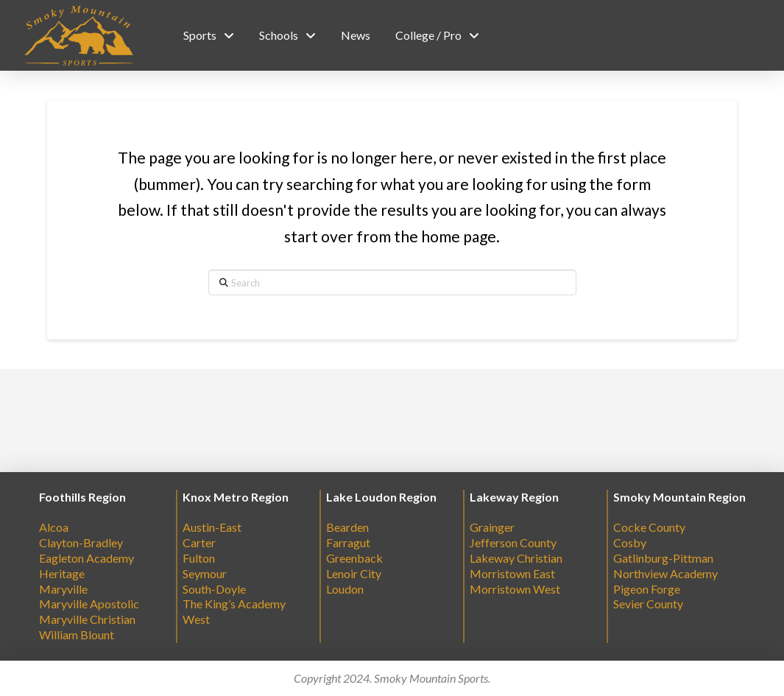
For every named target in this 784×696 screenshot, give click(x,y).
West (196, 619)
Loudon (345, 589)
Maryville (63, 589)
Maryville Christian (87, 619)
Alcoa (54, 527)
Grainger (492, 527)
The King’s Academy (234, 604)
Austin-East (212, 527)
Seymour (205, 573)
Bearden (347, 527)
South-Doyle (214, 589)
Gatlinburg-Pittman (663, 558)
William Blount (77, 635)
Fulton (199, 558)
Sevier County (648, 604)
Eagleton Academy (86, 558)
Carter (199, 542)
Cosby (630, 542)
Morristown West (515, 589)
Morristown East (512, 573)
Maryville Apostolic (89, 604)
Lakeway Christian (516, 558)
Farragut (348, 542)
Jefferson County (513, 542)
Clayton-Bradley (81, 542)
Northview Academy (665, 573)
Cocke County (649, 527)
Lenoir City (354, 573)
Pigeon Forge (647, 589)
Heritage (62, 573)
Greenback (354, 558)
